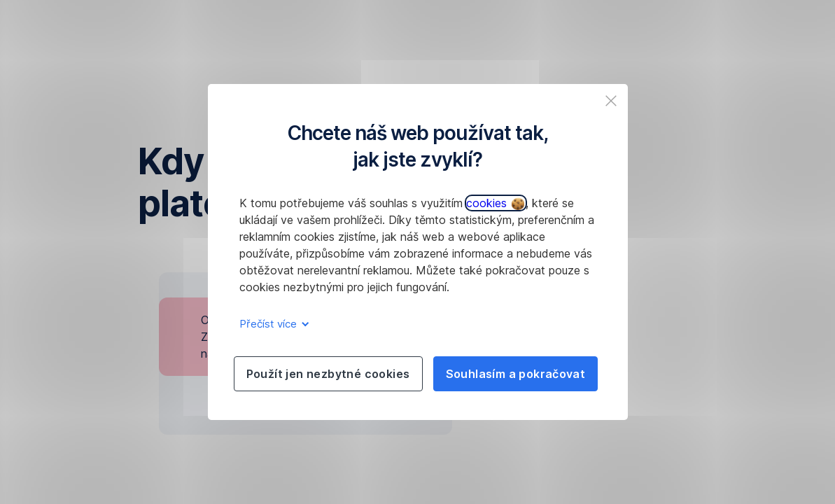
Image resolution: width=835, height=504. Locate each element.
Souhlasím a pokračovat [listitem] (516, 374)
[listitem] (611, 101)
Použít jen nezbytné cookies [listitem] (328, 374)
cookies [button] (495, 203)
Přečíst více (272, 324)
